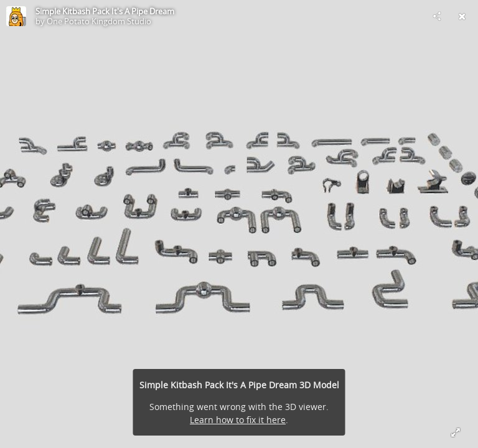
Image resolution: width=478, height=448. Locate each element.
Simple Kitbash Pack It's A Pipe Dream (105, 11)
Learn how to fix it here (238, 420)
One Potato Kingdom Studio (99, 21)
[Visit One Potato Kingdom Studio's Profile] (16, 16)
